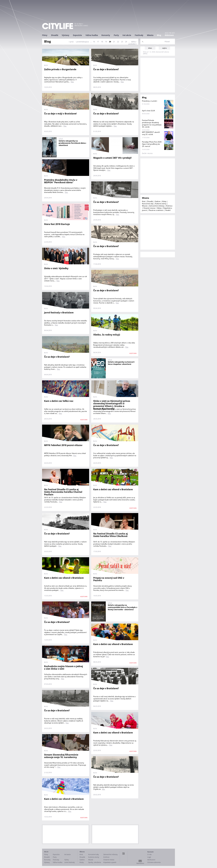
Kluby (164, 201)
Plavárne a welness (156, 210)
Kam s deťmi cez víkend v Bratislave (113, 489)
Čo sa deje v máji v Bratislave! (60, 114)
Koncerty (106, 35)
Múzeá (145, 206)
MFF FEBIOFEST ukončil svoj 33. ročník (151, 133)
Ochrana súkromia (154, 862)
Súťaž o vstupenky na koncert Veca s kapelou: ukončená (121, 363)
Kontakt (151, 852)
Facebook (123, 853)
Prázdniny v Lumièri (150, 101)
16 (94, 42)
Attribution (151, 860)
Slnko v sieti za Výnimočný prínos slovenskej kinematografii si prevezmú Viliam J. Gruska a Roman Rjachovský (112, 405)
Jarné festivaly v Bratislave (59, 313)
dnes (150, 48)
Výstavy (65, 35)
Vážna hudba (92, 35)
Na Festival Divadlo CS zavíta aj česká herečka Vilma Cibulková (111, 535)
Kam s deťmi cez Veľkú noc (59, 401)
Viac (72, 82)
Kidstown (169, 35)
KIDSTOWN (133, 353)
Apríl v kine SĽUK (148, 111)
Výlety (159, 208)
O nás (149, 854)
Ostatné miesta (149, 208)
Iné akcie (127, 35)
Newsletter (140, 863)
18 (102, 42)
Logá (149, 857)
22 (118, 42)
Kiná (144, 201)
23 (122, 42)
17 (98, 42)
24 (126, 42)
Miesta (150, 35)
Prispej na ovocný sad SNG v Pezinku (109, 579)
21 (114, 42)
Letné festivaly (70, 862)
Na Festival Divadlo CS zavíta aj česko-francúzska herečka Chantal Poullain (63, 492)
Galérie (158, 201)
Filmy (45, 35)
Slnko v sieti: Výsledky (56, 268)
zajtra (164, 48)
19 (106, 42)
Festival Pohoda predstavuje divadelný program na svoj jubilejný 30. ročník (152, 124)
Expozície (77, 35)
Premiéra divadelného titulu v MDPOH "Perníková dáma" (61, 181)
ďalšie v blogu (147, 153)
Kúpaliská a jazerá (110, 862)
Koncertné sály (148, 204)
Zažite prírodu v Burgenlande (60, 69)
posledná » (133, 44)
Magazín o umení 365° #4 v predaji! (112, 158)
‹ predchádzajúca (82, 42)
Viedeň (168, 210)
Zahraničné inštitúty (157, 206)
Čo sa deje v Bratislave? (106, 69)
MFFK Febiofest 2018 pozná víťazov (63, 445)
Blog (159, 35)
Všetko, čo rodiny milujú (107, 335)
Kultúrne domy (161, 204)
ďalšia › (134, 42)
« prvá (71, 42)
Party (116, 35)
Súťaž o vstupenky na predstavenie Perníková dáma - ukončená (73, 143)
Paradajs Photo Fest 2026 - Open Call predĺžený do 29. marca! (152, 144)
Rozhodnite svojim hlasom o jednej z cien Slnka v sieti (64, 668)
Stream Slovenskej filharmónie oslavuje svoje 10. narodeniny (61, 756)
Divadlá (55, 35)
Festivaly (139, 35)
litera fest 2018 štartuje (57, 224)
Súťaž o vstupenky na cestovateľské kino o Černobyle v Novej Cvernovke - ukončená (122, 607)
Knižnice (169, 206)
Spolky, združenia (95, 862)
